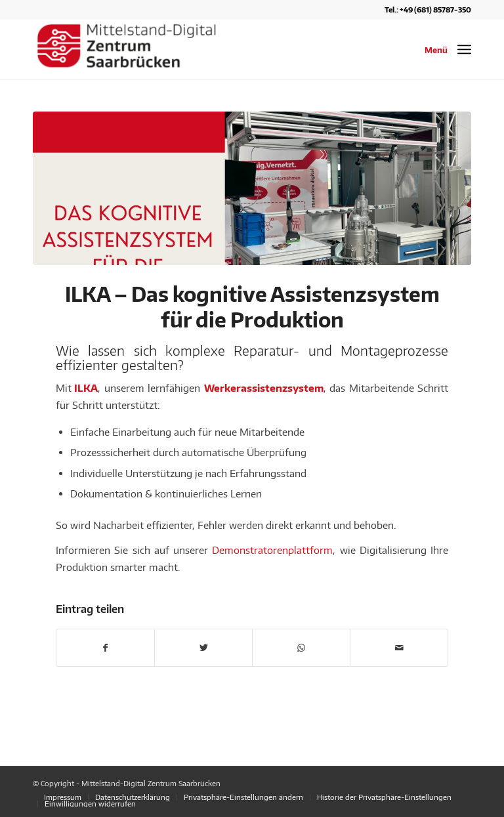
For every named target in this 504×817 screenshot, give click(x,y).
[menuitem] (63, 797)
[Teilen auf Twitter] (203, 648)
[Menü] (464, 49)
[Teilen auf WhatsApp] (301, 648)
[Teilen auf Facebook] (105, 648)
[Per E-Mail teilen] (399, 648)
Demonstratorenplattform (272, 550)
